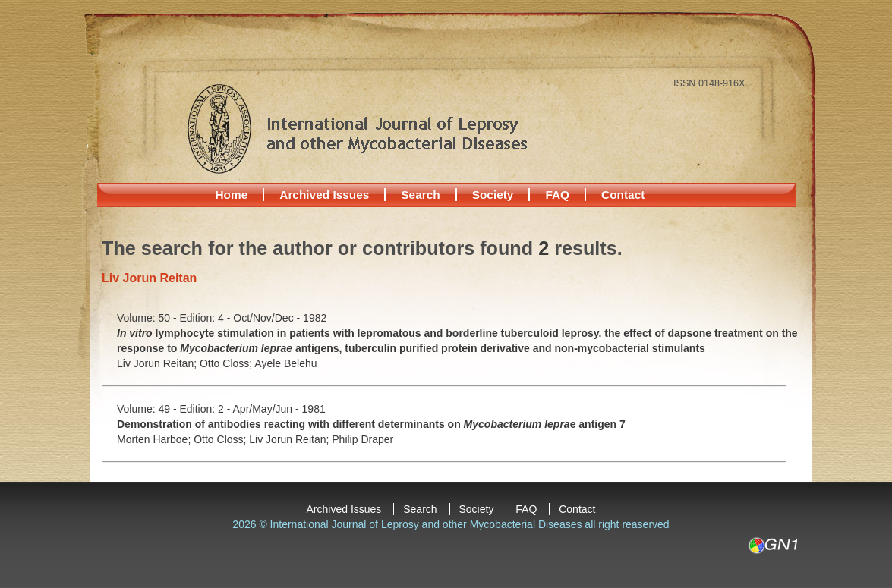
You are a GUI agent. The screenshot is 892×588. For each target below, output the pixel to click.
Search (420, 195)
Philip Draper (362, 439)
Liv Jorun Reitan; (158, 363)
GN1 (772, 546)
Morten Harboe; (155, 439)
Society (493, 195)
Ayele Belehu (285, 363)
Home (232, 195)
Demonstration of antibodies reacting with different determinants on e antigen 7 (371, 424)
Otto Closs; (227, 363)
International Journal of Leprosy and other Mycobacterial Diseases (357, 128)
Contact (623, 195)
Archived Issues (324, 195)
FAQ (557, 195)
